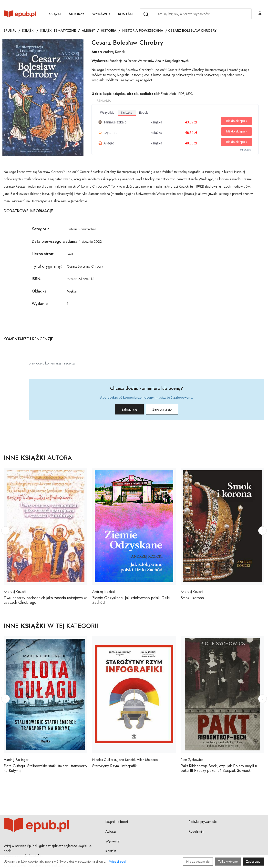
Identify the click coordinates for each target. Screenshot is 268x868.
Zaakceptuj (254, 862)
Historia (109, 30)
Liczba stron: (43, 254)
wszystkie (107, 113)
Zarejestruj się (168, 409)
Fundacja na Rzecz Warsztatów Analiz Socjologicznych (149, 61)
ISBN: (36, 279)
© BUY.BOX (245, 150)
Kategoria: (41, 229)
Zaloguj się (124, 409)
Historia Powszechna (143, 30)
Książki (55, 14)
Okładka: (40, 291)
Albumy (88, 30)
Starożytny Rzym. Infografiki (115, 766)
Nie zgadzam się (198, 862)
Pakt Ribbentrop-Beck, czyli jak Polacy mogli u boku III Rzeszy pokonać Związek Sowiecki (219, 768)
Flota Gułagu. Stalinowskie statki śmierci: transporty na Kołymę (45, 768)
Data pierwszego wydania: (55, 241)
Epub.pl (10, 30)
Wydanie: (40, 304)
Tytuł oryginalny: (47, 266)
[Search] (146, 14)
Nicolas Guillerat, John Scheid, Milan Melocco (125, 760)
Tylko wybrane (228, 862)
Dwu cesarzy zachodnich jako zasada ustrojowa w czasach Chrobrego (45, 600)
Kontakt (126, 14)
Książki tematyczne (58, 30)
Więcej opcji (118, 862)
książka (127, 113)
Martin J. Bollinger (16, 760)
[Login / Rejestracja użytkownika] (260, 14)
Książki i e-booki (117, 822)
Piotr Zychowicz (192, 760)
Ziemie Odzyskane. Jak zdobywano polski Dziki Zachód (131, 600)
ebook (144, 113)
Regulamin (196, 831)
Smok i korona (192, 598)
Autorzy (76, 14)
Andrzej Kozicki (114, 52)
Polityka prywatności (203, 822)
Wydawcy (101, 14)
